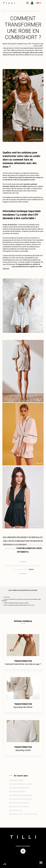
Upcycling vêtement (17, 791)
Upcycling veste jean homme (21, 799)
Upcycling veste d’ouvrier (19, 806)
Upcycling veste (16, 810)
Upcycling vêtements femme (21, 784)
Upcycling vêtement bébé (19, 788)
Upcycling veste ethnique (19, 803)
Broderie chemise (16, 780)
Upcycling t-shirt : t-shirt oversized (23, 814)
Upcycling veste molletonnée (21, 795)
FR (40, 3)
